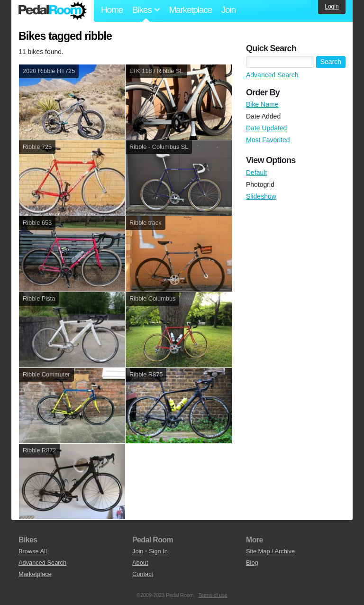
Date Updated (266, 128)
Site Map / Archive (270, 551)
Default (256, 173)
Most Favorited (268, 140)
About (140, 563)
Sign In (158, 551)
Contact (143, 574)
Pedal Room (53, 11)
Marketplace (190, 10)
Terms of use (213, 595)
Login (332, 7)
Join (228, 10)
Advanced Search (272, 75)
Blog (252, 563)
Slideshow (261, 196)
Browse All (33, 551)
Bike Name (262, 104)
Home (112, 10)
